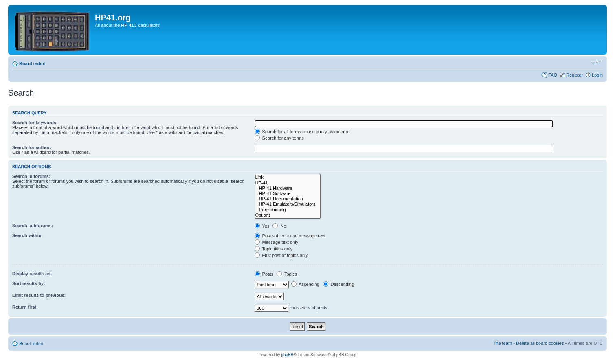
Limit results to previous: (39, 295)
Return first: (25, 307)
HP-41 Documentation (288, 199)
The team (503, 343)
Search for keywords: (35, 123)
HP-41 (288, 183)
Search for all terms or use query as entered (302, 132)
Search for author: (32, 147)
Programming (288, 210)
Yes (262, 226)
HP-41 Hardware (288, 188)
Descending (339, 284)
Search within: (27, 235)
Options (288, 215)
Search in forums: (31, 176)
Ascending (305, 284)
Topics (287, 274)
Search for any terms (279, 138)
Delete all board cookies (540, 343)
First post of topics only (281, 255)
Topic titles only (273, 249)
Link (288, 177)
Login (597, 75)
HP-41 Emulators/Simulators (288, 204)
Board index (32, 64)
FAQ (553, 75)
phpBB (287, 355)
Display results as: (32, 274)
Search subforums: (33, 226)
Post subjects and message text (290, 236)
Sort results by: (29, 283)
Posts (264, 274)
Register (574, 75)
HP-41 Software (288, 194)
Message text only (277, 242)
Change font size (597, 62)
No (279, 226)
